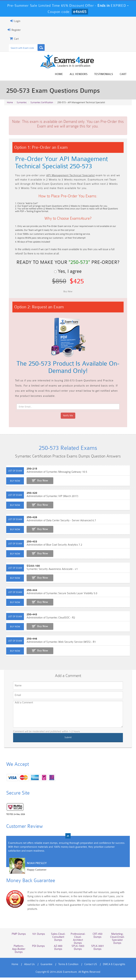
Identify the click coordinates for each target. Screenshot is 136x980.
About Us (30, 967)
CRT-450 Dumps (99, 938)
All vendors (81, 74)
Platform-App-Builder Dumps (17, 952)
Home (62, 74)
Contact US (91, 967)
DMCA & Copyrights (114, 967)
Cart (126, 74)
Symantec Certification (42, 103)
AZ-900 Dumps (58, 950)
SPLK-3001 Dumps (99, 950)
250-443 (29, 618)
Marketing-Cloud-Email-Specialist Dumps (119, 941)
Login (13, 21)
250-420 (29, 497)
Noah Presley (34, 869)
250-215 (29, 472)
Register (12, 30)
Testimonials (106, 74)
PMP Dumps (16, 936)
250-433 (29, 545)
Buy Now (40, 484)
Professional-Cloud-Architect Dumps (78, 941)
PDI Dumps (37, 949)
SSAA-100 (31, 570)
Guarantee (47, 967)
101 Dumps (37, 936)
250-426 (29, 521)
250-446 (29, 642)
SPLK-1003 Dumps (78, 950)
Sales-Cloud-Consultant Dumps (58, 939)
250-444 (29, 594)
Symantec (22, 103)
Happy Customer (34, 875)
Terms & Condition (69, 967)
